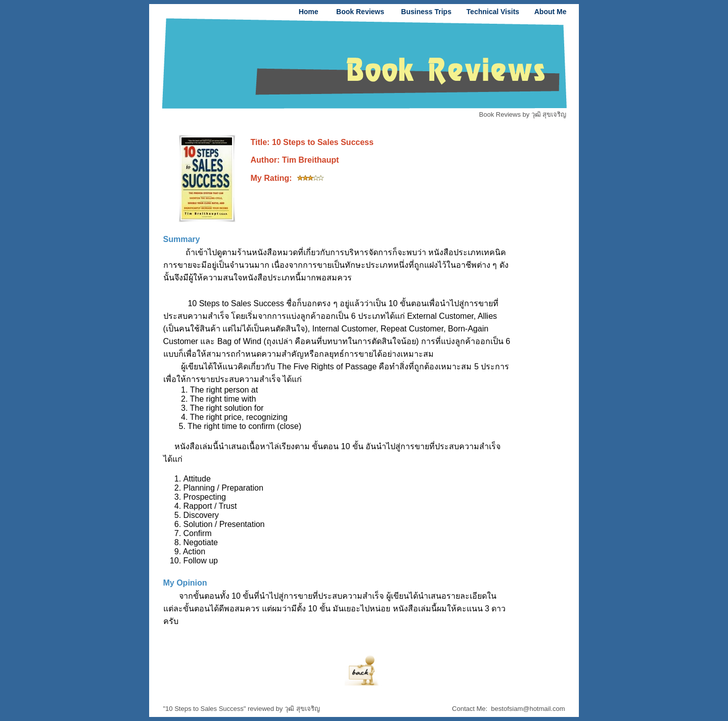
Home (309, 12)
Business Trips (426, 12)
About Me (551, 12)
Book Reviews (360, 12)
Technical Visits (493, 12)
